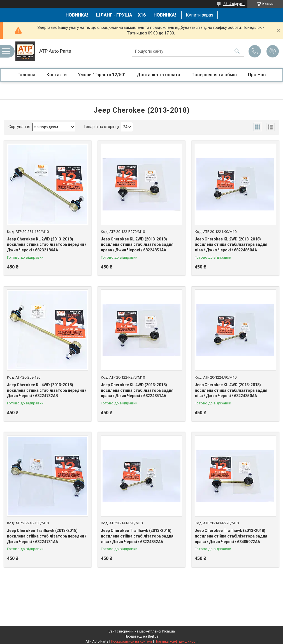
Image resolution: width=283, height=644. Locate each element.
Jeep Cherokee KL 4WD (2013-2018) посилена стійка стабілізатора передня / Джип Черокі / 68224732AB (47, 390)
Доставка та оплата (158, 75)
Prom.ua (168, 631)
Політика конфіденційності (176, 641)
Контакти (57, 75)
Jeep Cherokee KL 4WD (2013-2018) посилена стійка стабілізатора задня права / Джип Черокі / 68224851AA (137, 390)
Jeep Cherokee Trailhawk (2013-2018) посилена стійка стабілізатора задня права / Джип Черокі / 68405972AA (231, 536)
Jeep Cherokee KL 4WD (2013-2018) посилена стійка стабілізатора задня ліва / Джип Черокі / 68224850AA (231, 390)
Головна (26, 75)
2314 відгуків (234, 4)
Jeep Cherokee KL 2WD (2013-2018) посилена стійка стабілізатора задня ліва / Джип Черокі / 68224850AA (231, 245)
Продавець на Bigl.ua (142, 636)
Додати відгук (273, 51)
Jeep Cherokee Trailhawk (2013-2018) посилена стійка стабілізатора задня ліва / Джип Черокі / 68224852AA (137, 536)
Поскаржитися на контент (132, 641)
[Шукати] (237, 51)
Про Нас (257, 75)
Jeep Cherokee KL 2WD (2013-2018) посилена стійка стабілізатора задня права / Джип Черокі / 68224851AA (137, 245)
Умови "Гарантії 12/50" (102, 75)
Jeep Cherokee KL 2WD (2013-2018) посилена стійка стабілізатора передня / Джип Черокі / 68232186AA (47, 245)
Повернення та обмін (214, 75)
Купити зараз (200, 15)
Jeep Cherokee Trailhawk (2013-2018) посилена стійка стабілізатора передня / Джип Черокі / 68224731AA (47, 536)
